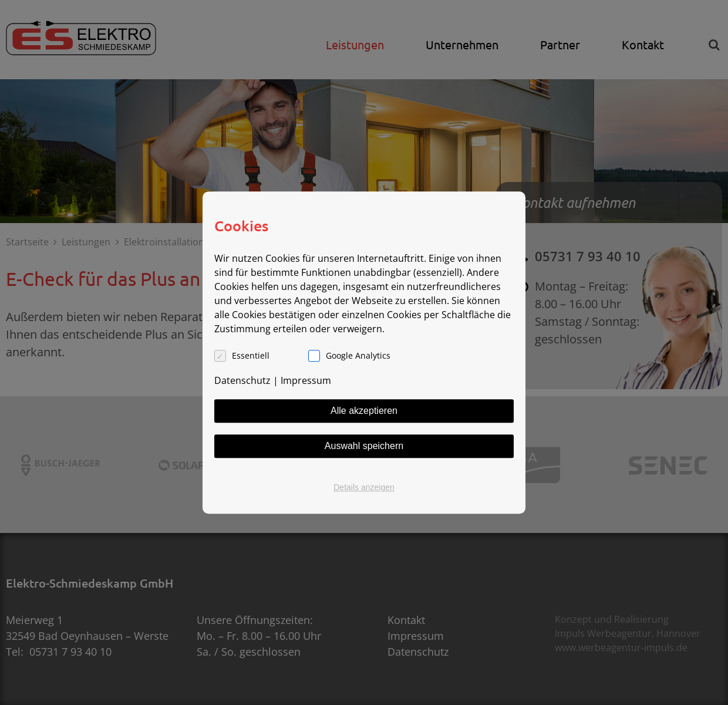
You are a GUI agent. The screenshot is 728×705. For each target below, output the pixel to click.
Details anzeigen (364, 487)
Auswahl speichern (364, 446)
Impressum (306, 380)
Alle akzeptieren (364, 411)
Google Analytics (358, 355)
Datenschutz (242, 380)
